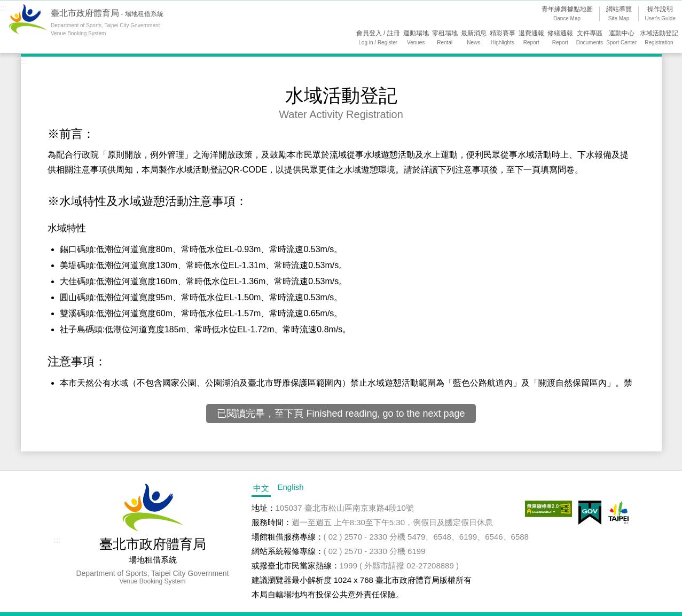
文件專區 (590, 38)
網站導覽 (619, 14)
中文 (261, 488)
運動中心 (621, 38)
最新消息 (474, 38)
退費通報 (531, 38)
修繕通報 (560, 38)
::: (3, 8)
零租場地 (445, 38)
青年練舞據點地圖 (567, 14)
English (291, 487)
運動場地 (416, 38)
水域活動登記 (659, 38)
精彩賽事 (503, 38)
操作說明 (661, 14)
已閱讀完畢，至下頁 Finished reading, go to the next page (341, 414)
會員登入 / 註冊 (378, 38)
